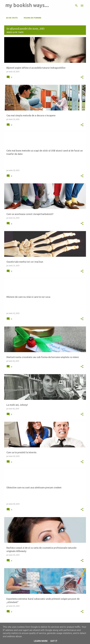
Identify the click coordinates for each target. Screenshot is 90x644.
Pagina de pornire (32, 18)
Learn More (41, 641)
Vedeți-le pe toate (15, 32)
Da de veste (11, 18)
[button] (82, 77)
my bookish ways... (27, 5)
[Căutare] (76, 6)
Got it (54, 641)
